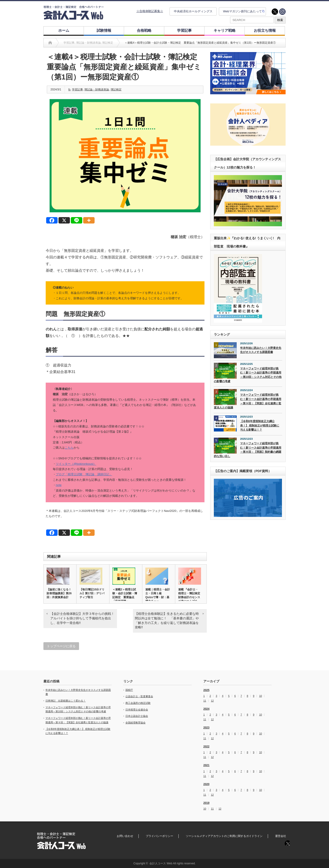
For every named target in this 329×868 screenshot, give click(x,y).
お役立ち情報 (265, 30)
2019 (206, 803)
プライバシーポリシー (159, 836)
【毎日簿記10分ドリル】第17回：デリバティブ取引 (92, 593)
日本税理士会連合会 (137, 710)
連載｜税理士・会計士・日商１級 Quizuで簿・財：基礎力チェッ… (158, 595)
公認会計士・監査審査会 (139, 696)
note (59, 485)
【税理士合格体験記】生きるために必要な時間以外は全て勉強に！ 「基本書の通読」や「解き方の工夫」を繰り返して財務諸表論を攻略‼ (167, 620)
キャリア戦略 (225, 30)
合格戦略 (144, 30)
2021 (206, 765)
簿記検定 (116, 89)
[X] (64, 220)
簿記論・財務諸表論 (97, 89)
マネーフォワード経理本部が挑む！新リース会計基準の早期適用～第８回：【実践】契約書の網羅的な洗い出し (248, 450)
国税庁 (129, 690)
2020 (206, 784)
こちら (69, 448)
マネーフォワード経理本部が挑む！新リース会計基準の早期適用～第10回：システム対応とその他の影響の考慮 (248, 375)
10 (260, 696)
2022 (206, 747)
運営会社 (281, 836)
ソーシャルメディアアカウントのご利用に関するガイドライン (224, 836)
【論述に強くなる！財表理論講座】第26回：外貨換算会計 (59, 593)
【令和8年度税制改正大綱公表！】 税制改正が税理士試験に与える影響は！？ (260, 425)
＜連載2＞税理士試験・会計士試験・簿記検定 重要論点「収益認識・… (125, 595)
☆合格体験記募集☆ (150, 11)
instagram (282, 12)
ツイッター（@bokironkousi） (76, 464)
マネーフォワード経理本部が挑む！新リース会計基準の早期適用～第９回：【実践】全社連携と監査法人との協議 (248, 401)
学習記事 (184, 30)
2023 (206, 728)
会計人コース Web (161, 863)
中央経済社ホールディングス (193, 11)
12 (212, 701)
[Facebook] (52, 220)
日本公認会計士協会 (137, 716)
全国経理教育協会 (135, 723)
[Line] (77, 220)
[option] (248, 73)
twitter (275, 12)
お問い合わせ (125, 836)
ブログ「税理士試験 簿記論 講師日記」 (84, 474)
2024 (206, 709)
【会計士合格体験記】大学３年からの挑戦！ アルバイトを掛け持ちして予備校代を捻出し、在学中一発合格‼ (84, 618)
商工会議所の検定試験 (138, 703)
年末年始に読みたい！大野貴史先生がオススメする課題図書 (261, 350)
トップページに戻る (61, 646)
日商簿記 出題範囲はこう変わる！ (66, 701)
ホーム (64, 30)
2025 (206, 690)
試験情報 (104, 30)
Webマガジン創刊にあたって (242, 11)
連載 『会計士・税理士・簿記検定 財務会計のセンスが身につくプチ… (189, 595)
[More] (89, 220)
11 (205, 701)
